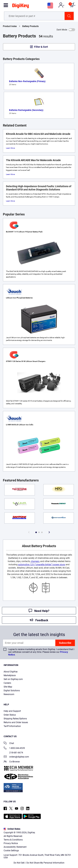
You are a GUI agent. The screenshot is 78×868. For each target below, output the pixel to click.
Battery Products (30, 26)
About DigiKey (11, 672)
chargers (35, 561)
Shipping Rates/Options (15, 719)
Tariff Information (12, 726)
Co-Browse (12, 762)
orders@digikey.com (16, 757)
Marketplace (10, 675)
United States (12, 829)
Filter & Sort (41, 47)
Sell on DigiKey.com (13, 679)
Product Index (10, 26)
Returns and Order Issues (16, 722)
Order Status (10, 715)
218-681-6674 (13, 753)
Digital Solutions (12, 691)
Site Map (8, 687)
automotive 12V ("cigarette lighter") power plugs (42, 565)
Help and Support (12, 711)
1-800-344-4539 (14, 748)
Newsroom (9, 694)
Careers (7, 683)
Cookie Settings (11, 851)
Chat (9, 744)
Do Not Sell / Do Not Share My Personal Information (39, 863)
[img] (20, 6)
